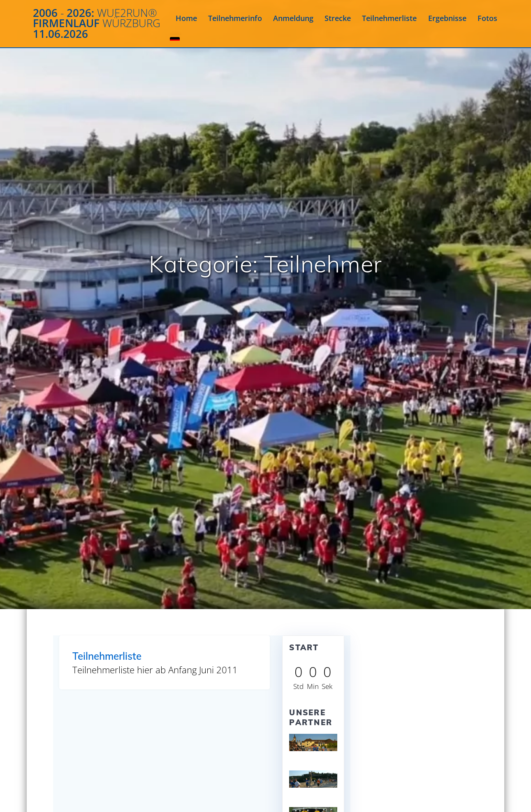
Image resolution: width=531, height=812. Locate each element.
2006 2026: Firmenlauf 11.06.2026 (97, 24)
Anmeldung (293, 18)
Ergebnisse (447, 18)
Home (186, 18)
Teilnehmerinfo (235, 18)
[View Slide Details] (313, 742)
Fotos (487, 18)
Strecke (338, 18)
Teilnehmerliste (389, 18)
